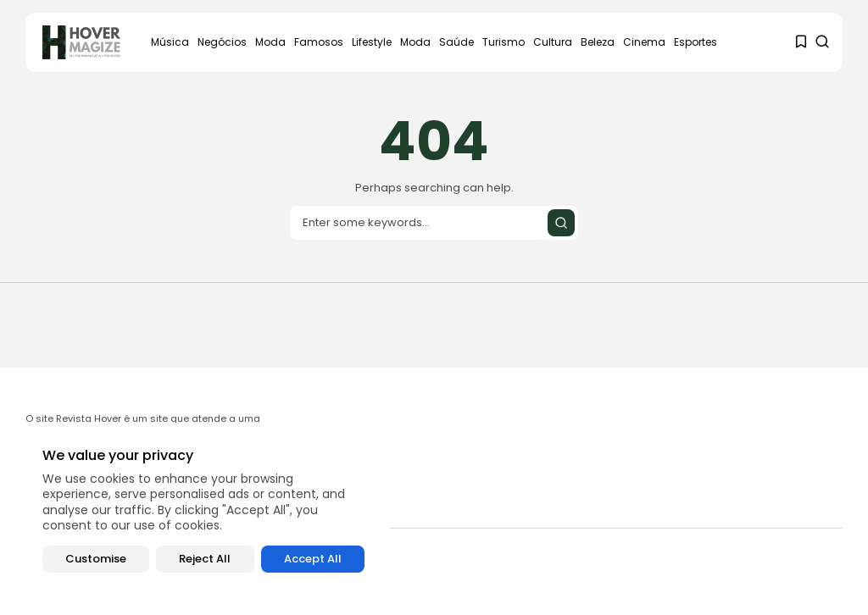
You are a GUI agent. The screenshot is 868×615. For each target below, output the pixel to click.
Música (170, 42)
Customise (96, 559)
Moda (270, 42)
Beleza (598, 42)
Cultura (553, 42)
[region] (203, 510)
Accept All (313, 559)
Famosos (319, 42)
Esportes (696, 42)
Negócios (222, 42)
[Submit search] (561, 223)
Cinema (644, 42)
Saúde (456, 42)
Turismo (504, 42)
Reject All (205, 559)
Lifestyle (372, 42)
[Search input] (434, 223)
